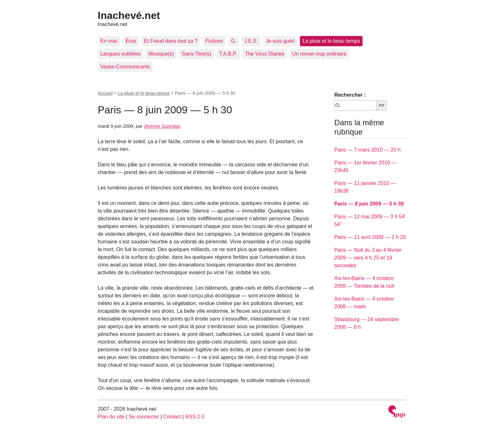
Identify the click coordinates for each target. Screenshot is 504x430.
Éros (131, 41)
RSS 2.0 (195, 417)
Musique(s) (161, 54)
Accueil (105, 93)
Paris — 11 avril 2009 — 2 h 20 (370, 237)
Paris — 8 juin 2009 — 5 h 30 (369, 204)
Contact (172, 417)
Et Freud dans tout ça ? (171, 41)
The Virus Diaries (265, 54)
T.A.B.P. (228, 54)
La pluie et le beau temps (331, 41)
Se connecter (144, 417)
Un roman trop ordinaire (319, 54)
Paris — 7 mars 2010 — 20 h (367, 150)
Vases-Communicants (125, 67)
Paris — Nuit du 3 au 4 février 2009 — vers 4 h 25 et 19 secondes (368, 258)
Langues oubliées (120, 54)
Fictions (214, 41)
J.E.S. (251, 41)
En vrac (109, 41)
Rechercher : (350, 95)
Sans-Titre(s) (196, 54)
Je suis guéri (280, 41)
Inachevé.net (129, 15)
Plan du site (111, 417)
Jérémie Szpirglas (162, 126)
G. (234, 41)
